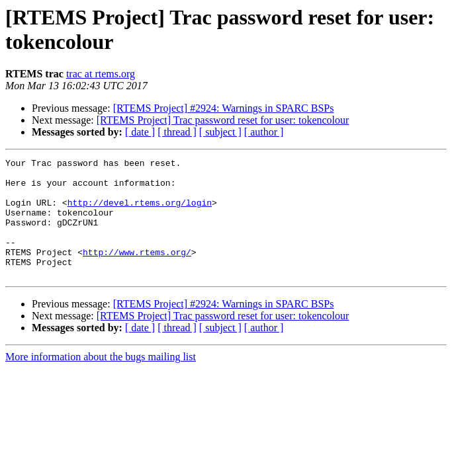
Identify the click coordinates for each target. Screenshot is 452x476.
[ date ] (140, 132)
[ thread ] (177, 132)
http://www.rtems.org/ (137, 272)
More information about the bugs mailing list (101, 380)
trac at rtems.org (101, 74)
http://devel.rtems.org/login (140, 212)
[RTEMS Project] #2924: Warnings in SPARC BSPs (224, 108)
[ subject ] (220, 132)
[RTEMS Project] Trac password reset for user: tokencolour (223, 120)
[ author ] (264, 132)
